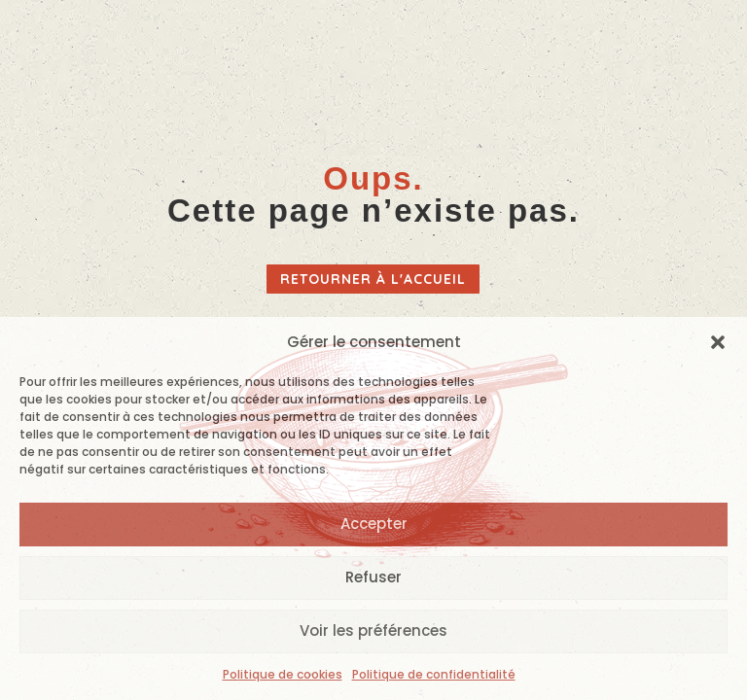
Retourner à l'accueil (373, 279)
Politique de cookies (283, 674)
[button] (718, 342)
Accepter (374, 524)
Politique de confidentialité (434, 674)
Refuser (373, 577)
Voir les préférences (373, 630)
